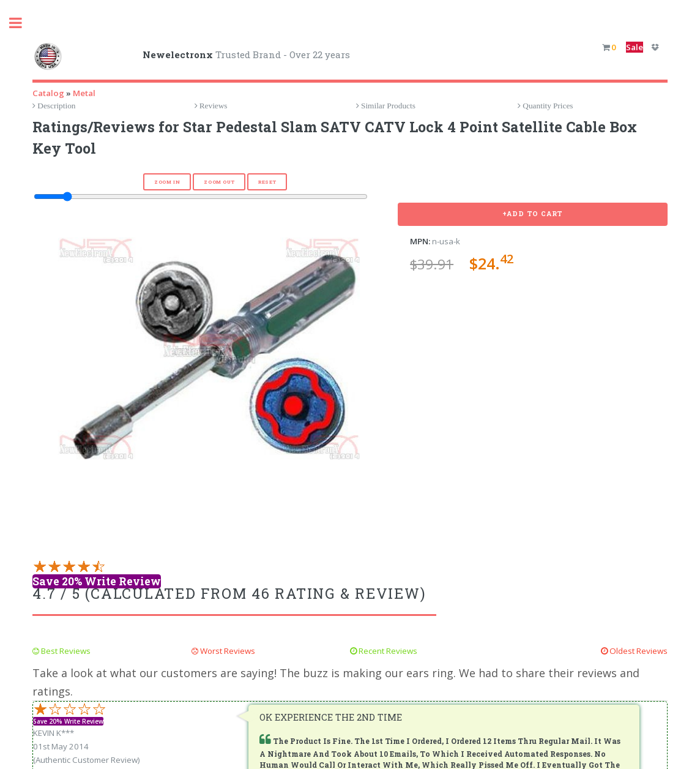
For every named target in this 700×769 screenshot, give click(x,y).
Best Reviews (65, 651)
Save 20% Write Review (97, 581)
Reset (267, 182)
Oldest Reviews (638, 651)
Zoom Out (219, 182)
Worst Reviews (227, 651)
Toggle (22, 23)
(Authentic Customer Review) (87, 760)
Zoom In (167, 182)
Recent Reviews (387, 651)
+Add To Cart (533, 214)
